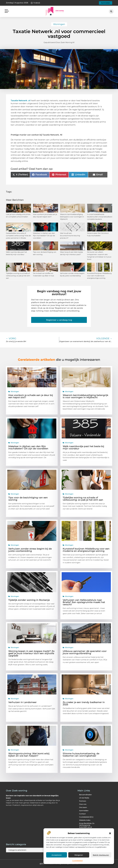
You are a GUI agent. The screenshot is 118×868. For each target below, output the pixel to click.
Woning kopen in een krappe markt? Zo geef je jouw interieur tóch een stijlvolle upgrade (31, 653)
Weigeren (79, 855)
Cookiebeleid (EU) (86, 817)
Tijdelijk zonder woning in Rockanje (29, 600)
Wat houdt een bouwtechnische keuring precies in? (70, 236)
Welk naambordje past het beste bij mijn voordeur (83, 447)
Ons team (83, 807)
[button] (110, 833)
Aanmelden (84, 811)
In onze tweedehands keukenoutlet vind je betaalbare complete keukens (100, 217)
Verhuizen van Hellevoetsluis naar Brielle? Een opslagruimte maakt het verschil (84, 602)
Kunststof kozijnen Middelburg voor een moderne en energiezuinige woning (99, 276)
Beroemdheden (85, 795)
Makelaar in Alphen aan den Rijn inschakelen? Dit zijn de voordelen (44, 236)
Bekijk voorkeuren (101, 855)
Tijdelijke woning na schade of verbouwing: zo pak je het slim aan (18, 276)
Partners (83, 801)
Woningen (59, 24)
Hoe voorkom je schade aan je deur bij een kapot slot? (31, 396)
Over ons (83, 804)
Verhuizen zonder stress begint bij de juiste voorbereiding (30, 550)
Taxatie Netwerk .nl (20, 100)
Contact (82, 814)
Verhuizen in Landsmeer (22, 702)
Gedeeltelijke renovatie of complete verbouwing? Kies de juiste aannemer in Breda (18, 236)
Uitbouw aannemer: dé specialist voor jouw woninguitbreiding (85, 652)
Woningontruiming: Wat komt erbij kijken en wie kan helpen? (29, 755)
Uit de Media (84, 798)
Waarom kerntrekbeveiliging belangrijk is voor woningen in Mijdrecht (72, 217)
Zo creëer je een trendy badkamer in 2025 (84, 703)
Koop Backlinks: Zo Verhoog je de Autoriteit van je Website (87, 826)
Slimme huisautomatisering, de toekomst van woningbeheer (81, 755)
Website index (85, 820)
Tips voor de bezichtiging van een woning (28, 499)
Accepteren (57, 855)
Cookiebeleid (77, 860)
